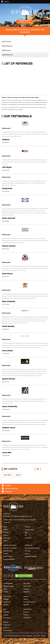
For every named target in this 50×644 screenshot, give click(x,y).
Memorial (26, 605)
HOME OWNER (7, 475)
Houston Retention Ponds (32, 548)
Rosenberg (7, 618)
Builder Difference (7, 46)
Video (5, 541)
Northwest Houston (29, 602)
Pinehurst (6, 605)
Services (6, 532)
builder (18, 475)
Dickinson (6, 628)
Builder (30, 23)
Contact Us (28, 538)
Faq (26, 535)
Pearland (26, 615)
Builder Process (7, 42)
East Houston (7, 596)
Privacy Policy (37, 636)
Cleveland (26, 589)
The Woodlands (8, 583)
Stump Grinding (8, 556)
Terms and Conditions (27, 636)
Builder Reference (7, 55)
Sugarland (6, 612)
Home (5, 527)
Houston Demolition (9, 559)
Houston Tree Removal (10, 548)
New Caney (27, 583)
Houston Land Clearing (10, 545)
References (7, 538)
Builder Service (6, 50)
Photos (5, 535)
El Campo (26, 612)
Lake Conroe (27, 586)
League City (7, 625)
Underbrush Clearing (31, 556)
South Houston (8, 630)
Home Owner (22, 23)
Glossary (27, 527)
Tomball (6, 592)
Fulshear (6, 615)
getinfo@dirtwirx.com (31, 25)
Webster (6, 622)
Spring (5, 589)
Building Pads (29, 545)
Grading (6, 554)
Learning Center (29, 530)
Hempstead (7, 602)
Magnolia (6, 599)
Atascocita (26, 592)
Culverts (27, 554)
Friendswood (27, 618)
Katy (5, 609)
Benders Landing (8, 586)
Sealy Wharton (28, 609)
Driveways (28, 551)
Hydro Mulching (8, 551)
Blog (26, 532)
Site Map (43, 636)
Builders (6, 530)
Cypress (26, 599)
